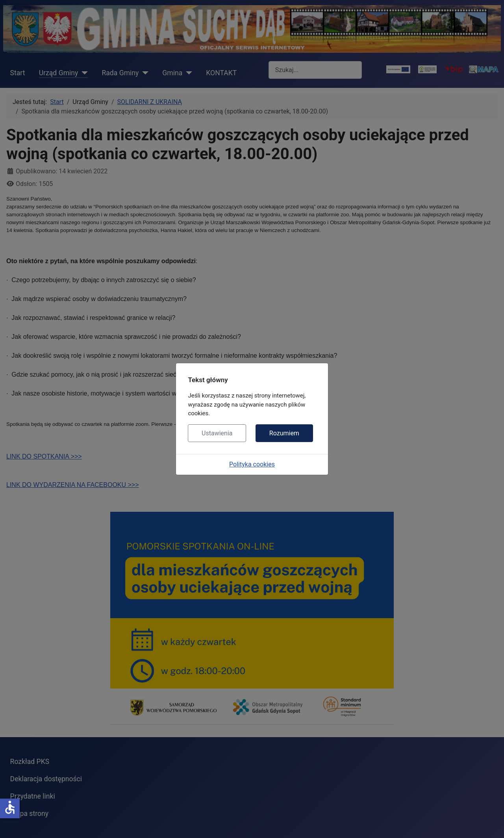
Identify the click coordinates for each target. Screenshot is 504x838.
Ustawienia (217, 433)
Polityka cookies (252, 464)
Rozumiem (284, 433)
